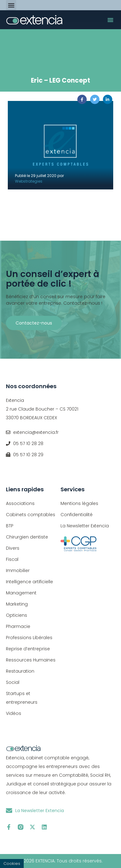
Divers (13, 548)
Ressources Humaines (31, 660)
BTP (10, 526)
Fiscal (12, 559)
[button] (11, 5)
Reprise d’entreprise (28, 649)
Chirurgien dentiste (27, 537)
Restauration (20, 671)
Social (13, 682)
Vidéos (14, 713)
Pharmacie (18, 626)
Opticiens (17, 615)
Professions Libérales (29, 638)
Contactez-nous (34, 323)
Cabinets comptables (31, 515)
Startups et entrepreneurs (22, 698)
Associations (20, 503)
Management (21, 593)
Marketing (17, 604)
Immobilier (18, 570)
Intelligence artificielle (29, 582)
